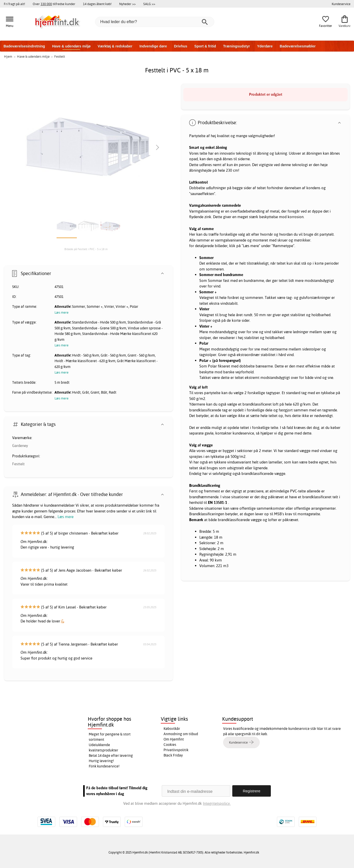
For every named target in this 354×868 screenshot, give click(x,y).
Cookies (170, 745)
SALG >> (149, 4)
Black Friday (173, 755)
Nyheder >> (127, 4)
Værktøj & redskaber (115, 46)
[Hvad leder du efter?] (155, 22)
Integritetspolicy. (217, 803)
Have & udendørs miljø (71, 46)
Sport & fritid (205, 46)
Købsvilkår (172, 729)
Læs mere (66, 517)
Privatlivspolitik (176, 750)
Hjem (8, 56)
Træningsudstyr (237, 46)
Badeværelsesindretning (24, 46)
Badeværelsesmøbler (298, 46)
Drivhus (181, 46)
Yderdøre (265, 46)
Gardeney (20, 446)
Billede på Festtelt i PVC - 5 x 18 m (86, 249)
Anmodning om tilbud (181, 734)
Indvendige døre (153, 46)
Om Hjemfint (174, 739)
